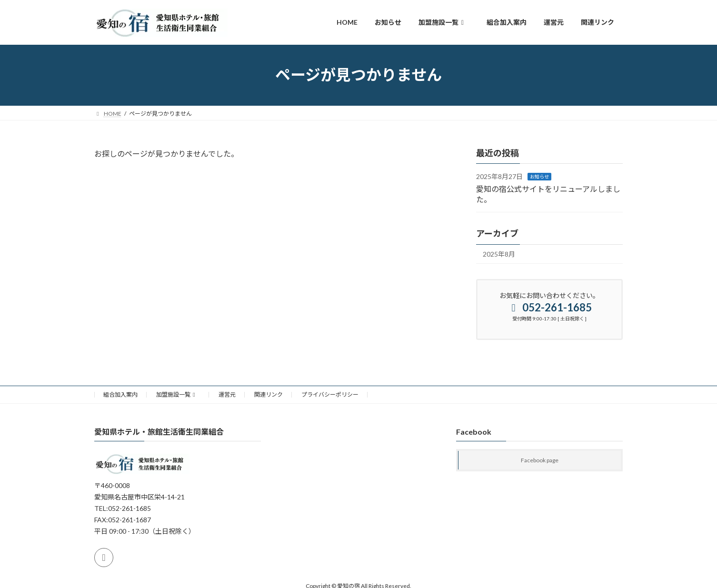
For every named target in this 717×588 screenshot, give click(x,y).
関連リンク (269, 394)
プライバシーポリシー (330, 394)
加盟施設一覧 (177, 394)
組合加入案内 (120, 394)
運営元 (227, 394)
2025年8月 (499, 254)
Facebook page (540, 460)
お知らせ (539, 177)
